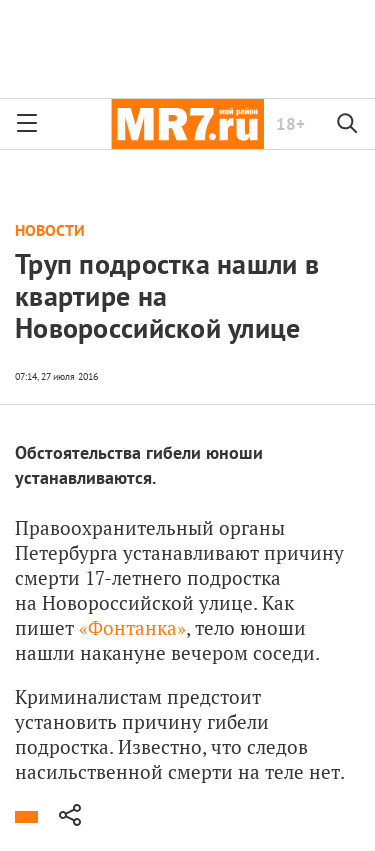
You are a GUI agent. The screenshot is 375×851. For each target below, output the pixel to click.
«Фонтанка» (132, 627)
